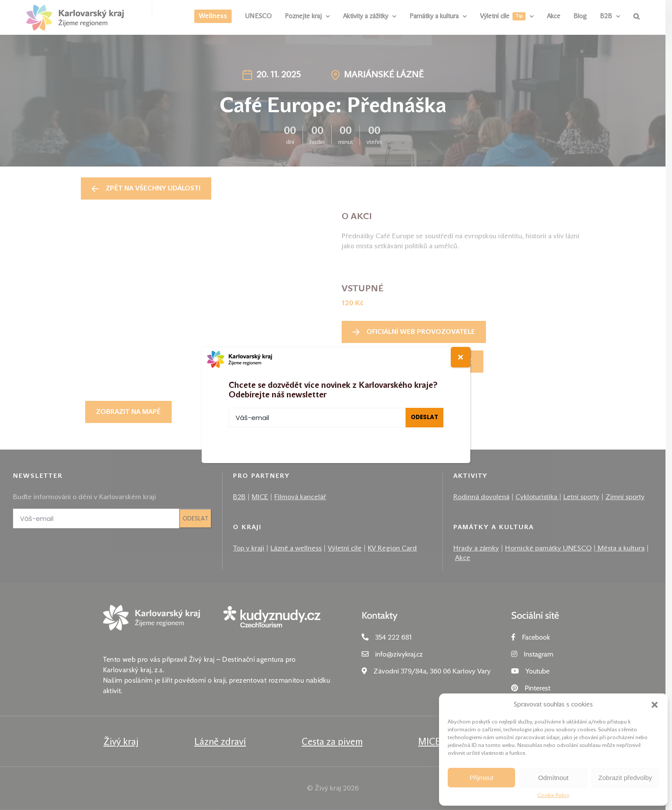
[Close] (461, 357)
